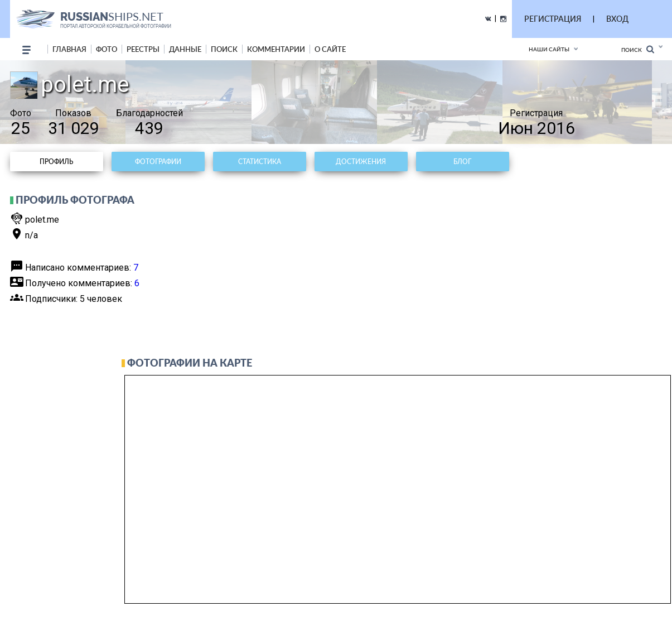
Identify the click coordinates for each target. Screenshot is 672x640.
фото (107, 49)
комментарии (276, 49)
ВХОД (617, 19)
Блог (462, 162)
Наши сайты (549, 49)
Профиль (56, 162)
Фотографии (158, 162)
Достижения (361, 162)
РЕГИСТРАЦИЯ (553, 19)
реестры (143, 49)
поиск (224, 49)
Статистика (260, 162)
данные (185, 49)
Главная (69, 49)
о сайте (330, 49)
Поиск (638, 49)
